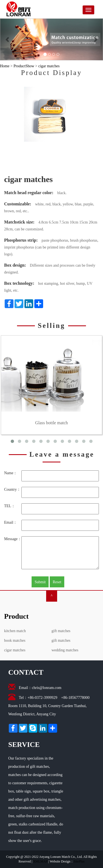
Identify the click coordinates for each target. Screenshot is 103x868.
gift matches (61, 631)
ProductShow (24, 66)
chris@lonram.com (47, 688)
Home (5, 66)
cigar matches (49, 66)
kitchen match (15, 631)
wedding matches (65, 650)
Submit (40, 582)
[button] (8, 39)
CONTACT (26, 672)
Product (16, 616)
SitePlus (79, 861)
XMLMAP (40, 861)
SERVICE (24, 745)
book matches (15, 640)
